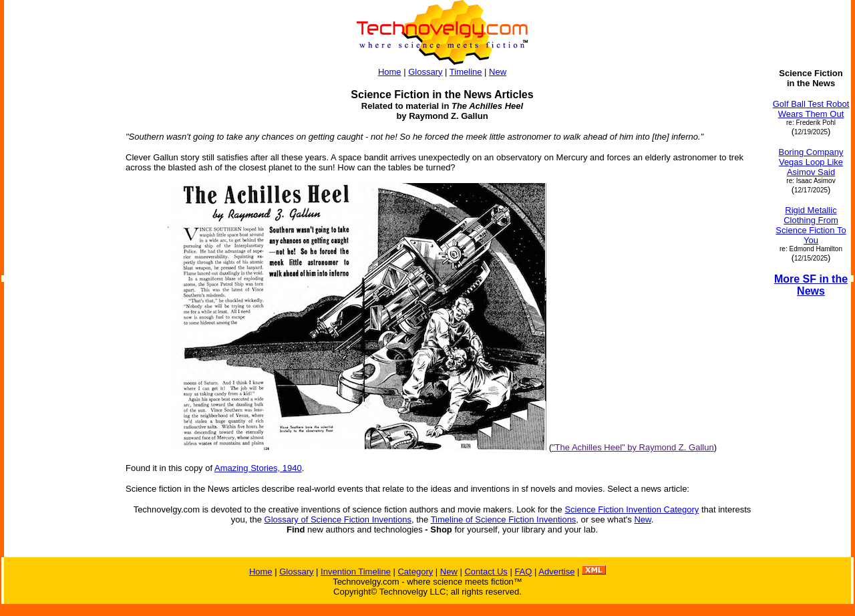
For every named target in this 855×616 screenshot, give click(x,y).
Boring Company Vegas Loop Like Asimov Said (811, 162)
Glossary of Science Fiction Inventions (338, 519)
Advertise (556, 572)
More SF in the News (811, 285)
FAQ (523, 572)
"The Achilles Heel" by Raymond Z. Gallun (633, 447)
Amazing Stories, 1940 (258, 468)
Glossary (425, 72)
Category (415, 572)
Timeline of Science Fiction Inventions (504, 519)
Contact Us (486, 572)
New (498, 72)
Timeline (466, 72)
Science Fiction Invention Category (632, 509)
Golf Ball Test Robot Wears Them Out (811, 109)
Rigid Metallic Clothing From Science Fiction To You (811, 225)
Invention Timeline (356, 572)
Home (390, 72)
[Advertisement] (59, 269)
